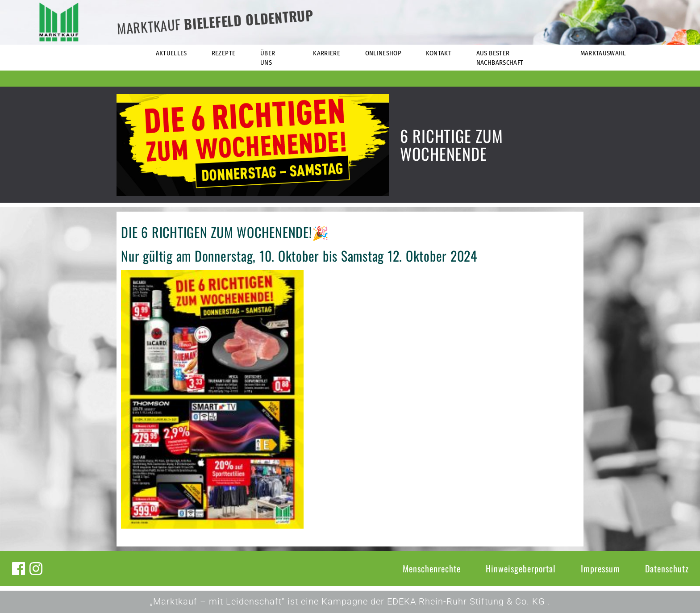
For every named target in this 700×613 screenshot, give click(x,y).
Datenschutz (667, 568)
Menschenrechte (432, 568)
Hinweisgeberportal (521, 568)
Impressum (600, 568)
